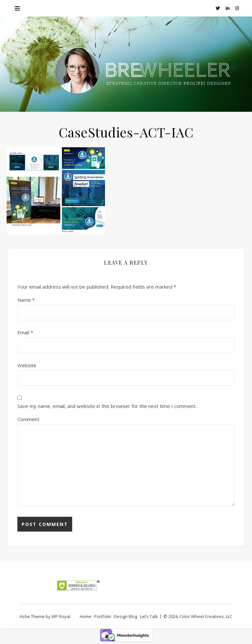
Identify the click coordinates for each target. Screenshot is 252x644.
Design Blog (126, 616)
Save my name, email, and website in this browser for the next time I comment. (107, 406)
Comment (28, 419)
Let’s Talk (149, 616)
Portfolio (103, 616)
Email (25, 332)
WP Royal (61, 616)
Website (27, 365)
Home (86, 616)
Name (26, 300)
